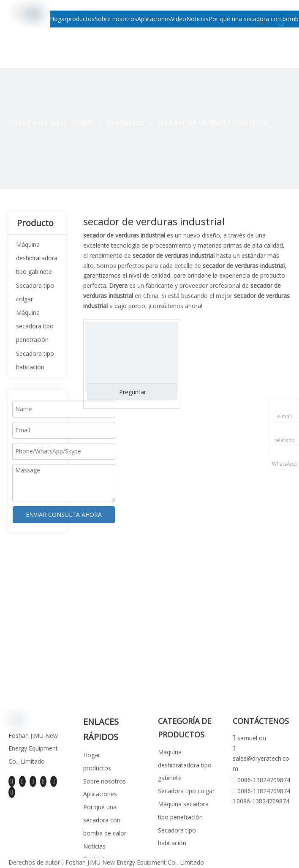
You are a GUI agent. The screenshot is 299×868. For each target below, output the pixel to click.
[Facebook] (12, 781)
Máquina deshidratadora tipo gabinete (37, 258)
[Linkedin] (22, 781)
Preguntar (133, 392)
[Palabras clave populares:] (281, 24)
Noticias (94, 846)
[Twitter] (33, 781)
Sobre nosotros (105, 781)
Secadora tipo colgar (186, 791)
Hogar (92, 755)
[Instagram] (54, 781)
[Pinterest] (12, 792)
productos (97, 768)
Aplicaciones (100, 794)
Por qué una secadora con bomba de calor (105, 820)
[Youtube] (43, 781)
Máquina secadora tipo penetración (35, 326)
